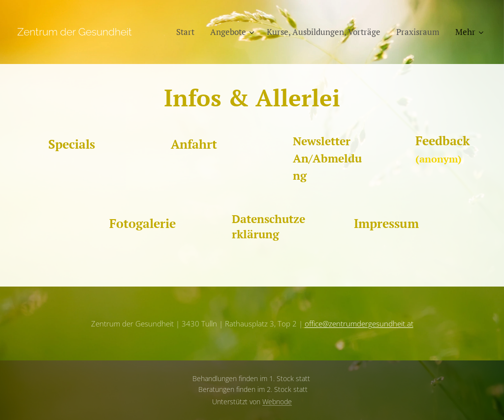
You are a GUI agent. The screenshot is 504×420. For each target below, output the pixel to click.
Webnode (277, 402)
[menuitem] (188, 32)
